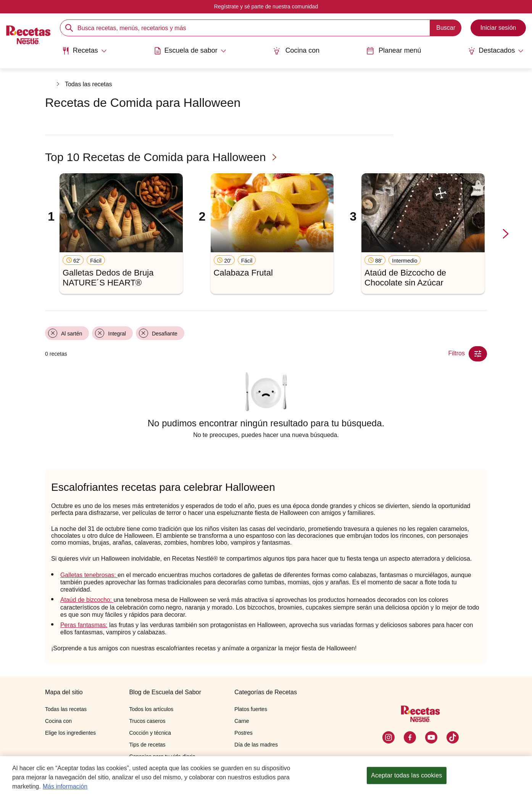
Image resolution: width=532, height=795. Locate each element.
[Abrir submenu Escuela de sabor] (189, 51)
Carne (242, 721)
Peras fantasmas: (84, 625)
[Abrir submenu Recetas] (84, 51)
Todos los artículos (151, 709)
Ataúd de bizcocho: (87, 600)
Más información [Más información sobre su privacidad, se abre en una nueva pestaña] (65, 786)
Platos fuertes (251, 709)
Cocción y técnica (150, 733)
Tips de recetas (147, 745)
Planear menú (394, 51)
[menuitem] (84, 53)
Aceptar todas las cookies (406, 775)
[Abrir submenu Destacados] (497, 51)
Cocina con (296, 51)
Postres (243, 733)
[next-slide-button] (506, 234)
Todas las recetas (89, 84)
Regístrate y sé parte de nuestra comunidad (266, 6)
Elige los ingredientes (70, 733)
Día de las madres (256, 745)
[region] (266, 776)
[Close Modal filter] (478, 354)
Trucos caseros (147, 721)
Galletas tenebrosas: (89, 575)
